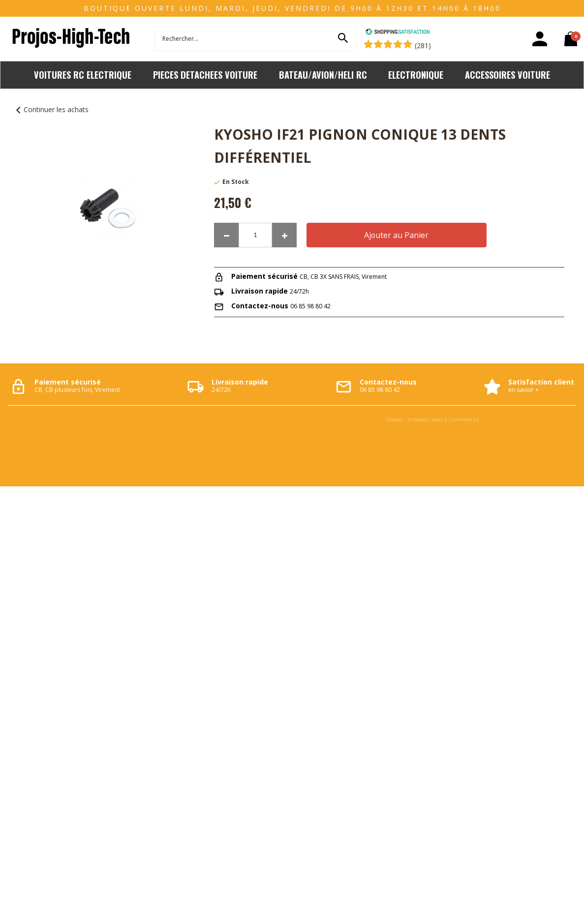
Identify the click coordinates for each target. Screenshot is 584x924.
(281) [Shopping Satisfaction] (423, 45)
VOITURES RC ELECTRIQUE (83, 75)
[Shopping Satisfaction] (398, 33)
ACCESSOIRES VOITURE (507, 75)
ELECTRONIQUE (416, 75)
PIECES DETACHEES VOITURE (205, 75)
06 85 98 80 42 (310, 306)
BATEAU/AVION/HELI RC (323, 75)
